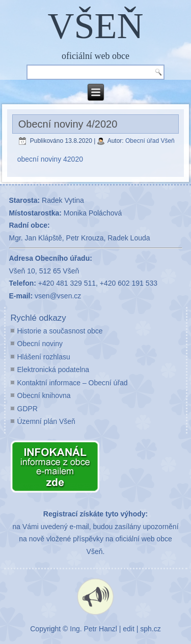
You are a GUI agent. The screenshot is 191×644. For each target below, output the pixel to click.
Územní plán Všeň (46, 421)
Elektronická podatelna (53, 370)
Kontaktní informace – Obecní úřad (73, 383)
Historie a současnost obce (60, 331)
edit (129, 629)
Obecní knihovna (44, 395)
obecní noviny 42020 (50, 159)
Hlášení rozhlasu (44, 357)
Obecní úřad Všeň (150, 141)
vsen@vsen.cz (58, 296)
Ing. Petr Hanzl (93, 629)
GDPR (28, 409)
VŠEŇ (95, 26)
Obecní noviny (40, 344)
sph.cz (150, 629)
